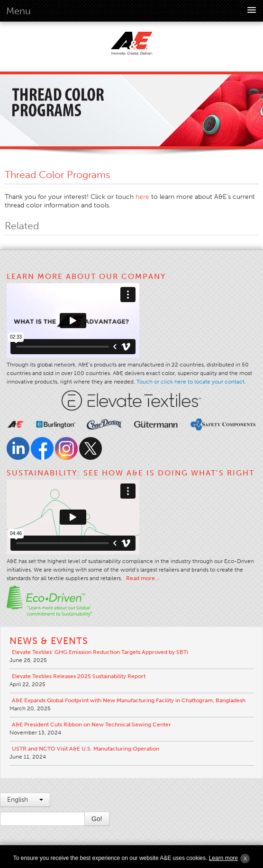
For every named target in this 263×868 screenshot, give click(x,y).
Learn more (223, 858)
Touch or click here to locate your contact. (191, 382)
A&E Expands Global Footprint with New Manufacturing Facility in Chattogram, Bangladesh (129, 700)
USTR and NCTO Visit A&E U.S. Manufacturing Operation (86, 749)
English (25, 800)
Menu (18, 11)
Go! (97, 819)
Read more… (143, 578)
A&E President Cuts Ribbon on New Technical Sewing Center (91, 725)
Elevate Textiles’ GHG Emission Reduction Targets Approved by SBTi (100, 652)
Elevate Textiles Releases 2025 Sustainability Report (79, 676)
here (142, 197)
